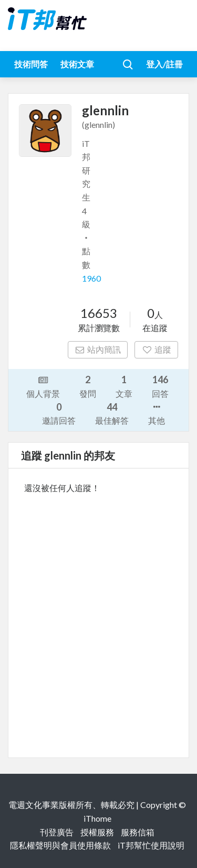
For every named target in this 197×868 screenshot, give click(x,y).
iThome (97, 818)
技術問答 (31, 64)
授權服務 (97, 832)
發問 (88, 386)
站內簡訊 (98, 349)
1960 (91, 278)
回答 (160, 386)
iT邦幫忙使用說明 (151, 845)
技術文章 (77, 64)
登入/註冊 (164, 64)
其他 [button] (157, 413)
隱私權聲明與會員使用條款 (60, 845)
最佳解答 (112, 413)
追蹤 (156, 349)
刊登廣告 (57, 832)
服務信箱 (138, 832)
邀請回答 (59, 413)
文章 (124, 386)
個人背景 (43, 386)
